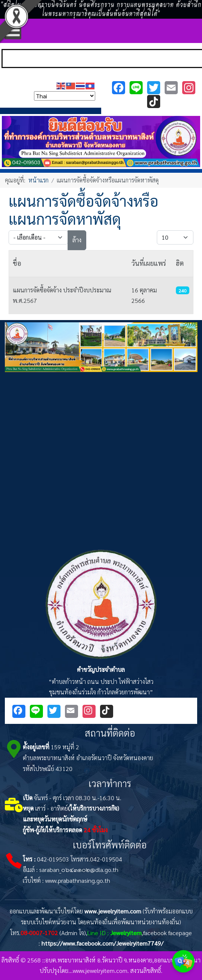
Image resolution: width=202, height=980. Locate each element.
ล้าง (77, 240)
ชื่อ (17, 263)
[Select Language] (65, 96)
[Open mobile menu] (13, 31)
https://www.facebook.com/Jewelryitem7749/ (102, 943)
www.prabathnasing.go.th (78, 880)
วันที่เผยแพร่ (149, 263)
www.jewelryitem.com (113, 911)
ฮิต (180, 263)
